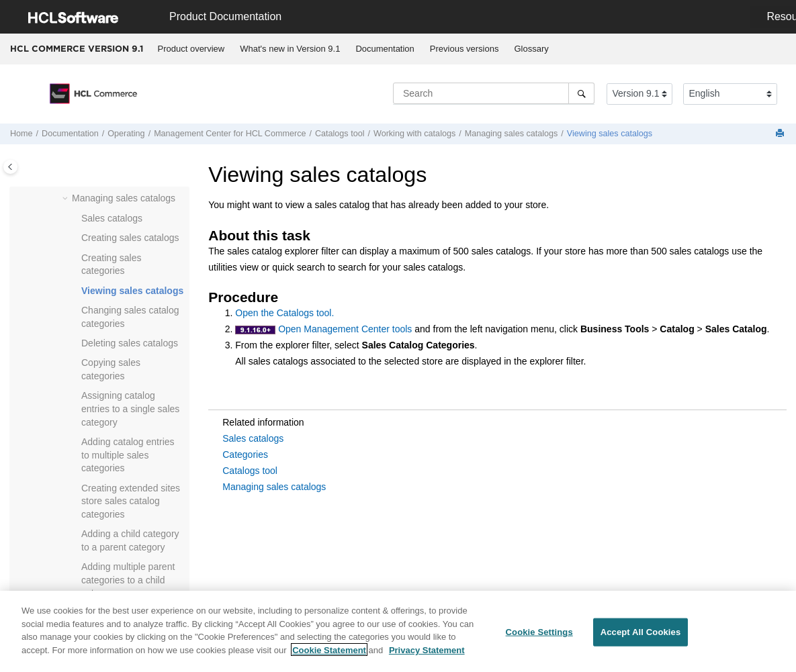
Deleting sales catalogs (130, 343)
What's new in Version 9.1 (290, 49)
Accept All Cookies (641, 638)
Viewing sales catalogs (610, 134)
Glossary (531, 49)
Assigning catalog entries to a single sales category (130, 409)
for (230, 134)
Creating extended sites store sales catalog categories (131, 501)
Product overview (191, 49)
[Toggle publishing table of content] (10, 167)
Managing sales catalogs (512, 134)
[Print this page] (781, 134)
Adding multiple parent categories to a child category (128, 580)
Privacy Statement (427, 656)
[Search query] (494, 93)
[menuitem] (191, 49)
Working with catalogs (414, 134)
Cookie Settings (539, 638)
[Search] (581, 93)
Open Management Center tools (345, 329)
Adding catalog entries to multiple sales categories (128, 455)
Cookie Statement (329, 656)
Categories (245, 454)
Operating (126, 134)
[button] (67, 199)
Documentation (385, 49)
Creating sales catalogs (130, 238)
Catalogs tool (250, 471)
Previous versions (465, 49)
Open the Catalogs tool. (284, 313)
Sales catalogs (112, 218)
